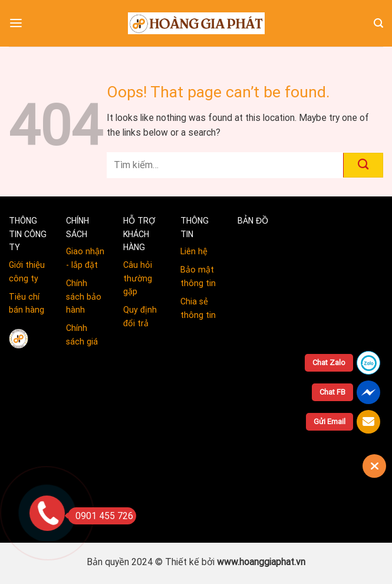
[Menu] (16, 23)
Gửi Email (330, 421)
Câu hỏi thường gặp (138, 278)
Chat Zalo (329, 362)
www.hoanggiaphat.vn (261, 562)
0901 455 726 (101, 516)
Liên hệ (194, 251)
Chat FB (332, 392)
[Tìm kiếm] (378, 23)
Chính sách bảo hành (84, 296)
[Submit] (363, 165)
